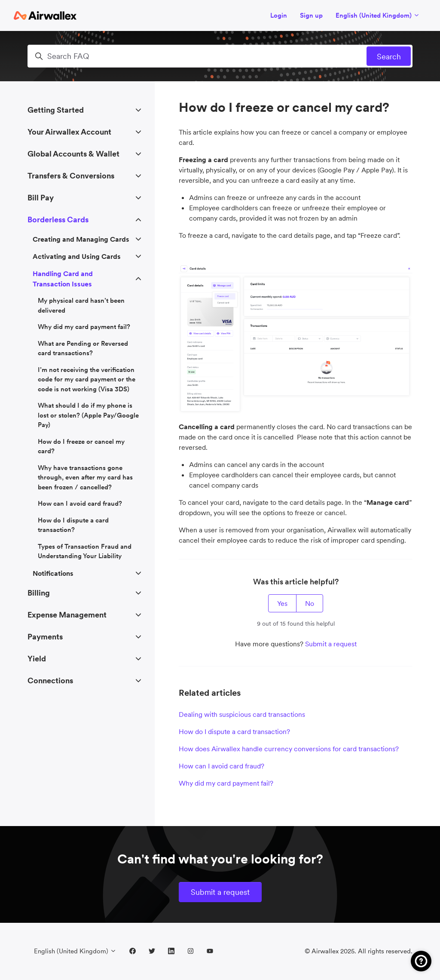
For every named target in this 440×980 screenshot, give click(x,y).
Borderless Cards (58, 220)
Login (279, 15)
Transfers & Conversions (71, 176)
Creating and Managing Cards (81, 239)
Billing (39, 593)
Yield (37, 659)
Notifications (53, 573)
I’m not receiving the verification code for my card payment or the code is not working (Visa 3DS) (87, 379)
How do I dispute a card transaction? (234, 731)
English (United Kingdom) (378, 15)
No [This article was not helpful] (310, 603)
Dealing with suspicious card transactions (242, 714)
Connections (50, 680)
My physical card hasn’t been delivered (81, 305)
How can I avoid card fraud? (222, 766)
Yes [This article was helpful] (282, 603)
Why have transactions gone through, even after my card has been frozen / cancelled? (85, 477)
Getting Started (56, 110)
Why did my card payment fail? (226, 783)
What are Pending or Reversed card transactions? (83, 348)
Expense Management (67, 615)
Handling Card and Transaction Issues (63, 279)
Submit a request (331, 644)
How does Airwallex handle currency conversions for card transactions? (289, 749)
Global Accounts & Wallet (73, 154)
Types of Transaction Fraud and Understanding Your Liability (85, 551)
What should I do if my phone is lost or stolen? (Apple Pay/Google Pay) (88, 415)
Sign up (311, 15)
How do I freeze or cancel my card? (81, 446)
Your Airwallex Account (69, 132)
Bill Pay (41, 198)
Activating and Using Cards (77, 256)
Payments (45, 637)
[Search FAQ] (220, 56)
